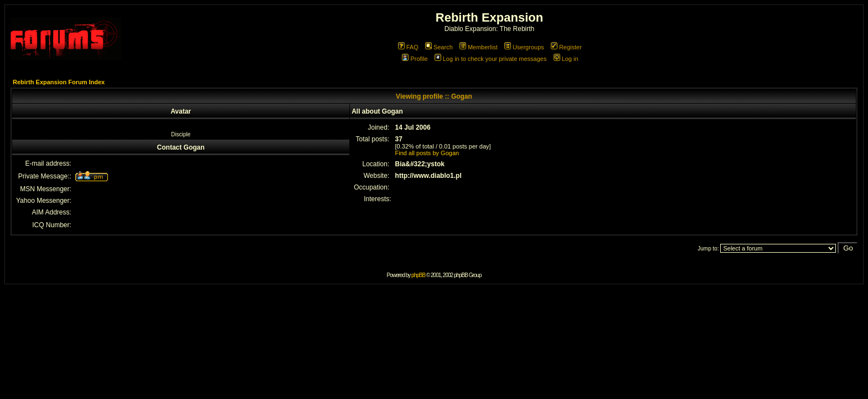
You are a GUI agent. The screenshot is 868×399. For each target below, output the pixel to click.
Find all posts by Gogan (427, 153)
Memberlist (479, 47)
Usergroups (524, 47)
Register (566, 47)
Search (439, 47)
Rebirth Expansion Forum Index (59, 82)
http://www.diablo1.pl (428, 176)
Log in (566, 59)
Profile (415, 59)
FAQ (408, 47)
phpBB (418, 275)
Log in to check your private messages (491, 59)
